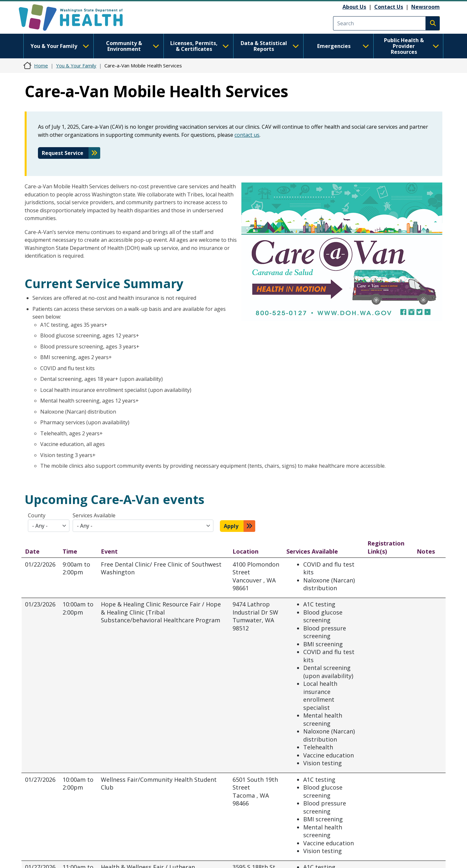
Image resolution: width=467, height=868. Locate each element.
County (37, 515)
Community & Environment (133, 46)
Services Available (94, 515)
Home (41, 65)
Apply (231, 526)
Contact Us (389, 7)
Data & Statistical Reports (270, 46)
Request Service (63, 153)
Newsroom (425, 7)
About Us (354, 7)
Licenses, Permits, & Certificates (200, 46)
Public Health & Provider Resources (412, 46)
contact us (247, 135)
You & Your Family (60, 46)
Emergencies (343, 46)
